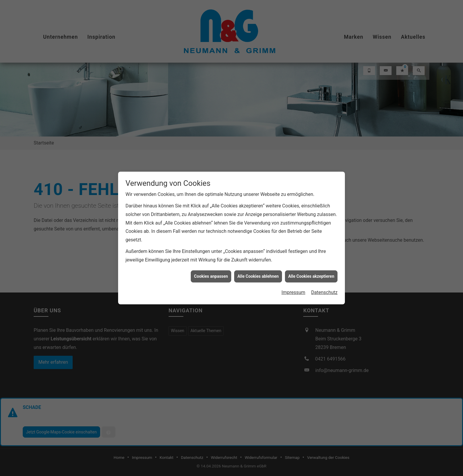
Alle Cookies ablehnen (258, 263)
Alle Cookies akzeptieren (311, 263)
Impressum (293, 279)
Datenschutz (324, 279)
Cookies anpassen (211, 263)
